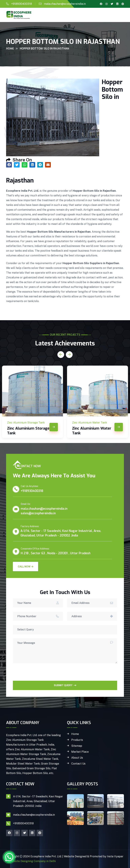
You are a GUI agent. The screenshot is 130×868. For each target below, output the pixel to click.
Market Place (80, 752)
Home (10, 49)
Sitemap (77, 746)
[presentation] (39, 674)
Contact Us (78, 764)
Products (77, 740)
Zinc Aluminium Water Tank (92, 431)
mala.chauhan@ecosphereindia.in (65, 4)
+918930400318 (21, 4)
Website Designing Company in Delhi (32, 861)
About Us (77, 758)
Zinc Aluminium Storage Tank (28, 431)
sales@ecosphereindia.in (38, 513)
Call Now (25, 567)
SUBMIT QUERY (65, 685)
